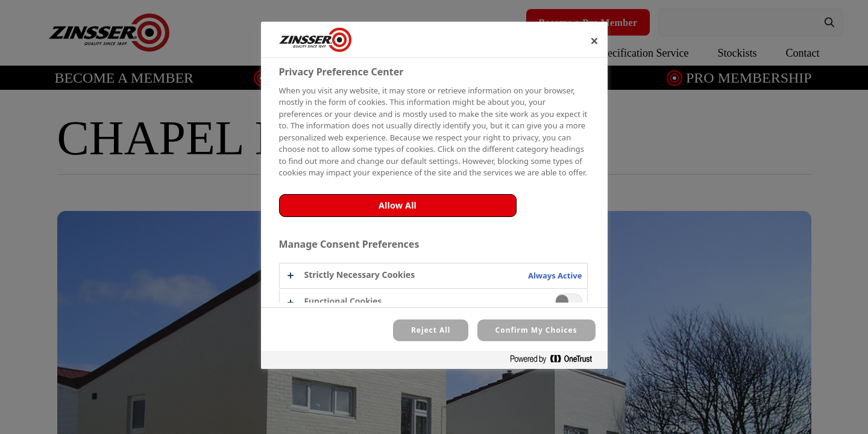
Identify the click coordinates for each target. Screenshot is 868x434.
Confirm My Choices (536, 330)
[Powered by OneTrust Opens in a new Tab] (556, 361)
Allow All (398, 205)
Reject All (431, 330)
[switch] (569, 301)
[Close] (594, 41)
